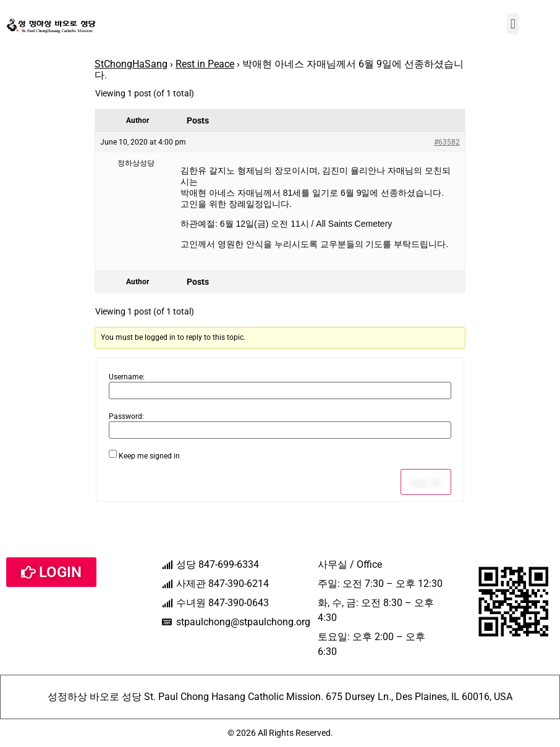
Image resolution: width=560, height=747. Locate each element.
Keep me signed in (149, 456)
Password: (126, 416)
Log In (426, 482)
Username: (127, 377)
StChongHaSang (131, 64)
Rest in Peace (205, 64)
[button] (513, 24)
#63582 (447, 142)
